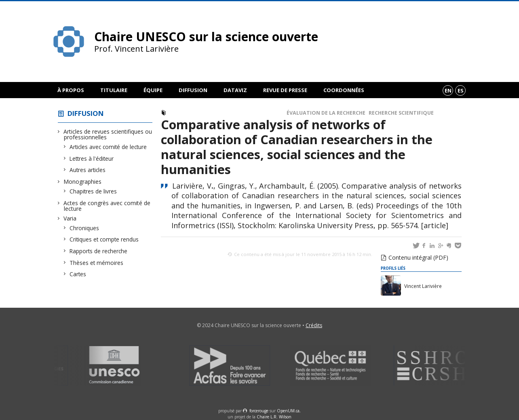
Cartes (78, 274)
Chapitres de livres (93, 191)
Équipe (153, 90)
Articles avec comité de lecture (108, 147)
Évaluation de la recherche (326, 113)
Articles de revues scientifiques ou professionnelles (108, 134)
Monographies (83, 182)
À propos (71, 90)
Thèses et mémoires (97, 263)
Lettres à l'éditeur (92, 159)
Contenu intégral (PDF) (418, 257)
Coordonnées (344, 90)
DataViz (235, 90)
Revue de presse (285, 90)
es (461, 90)
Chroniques (84, 228)
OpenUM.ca (288, 411)
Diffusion (193, 90)
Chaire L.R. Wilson (274, 417)
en (448, 90)
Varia (70, 218)
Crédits (314, 325)
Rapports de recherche (99, 251)
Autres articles (88, 170)
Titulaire (114, 90)
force (259, 411)
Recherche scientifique (401, 113)
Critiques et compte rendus (104, 239)
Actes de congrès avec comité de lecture (107, 206)
